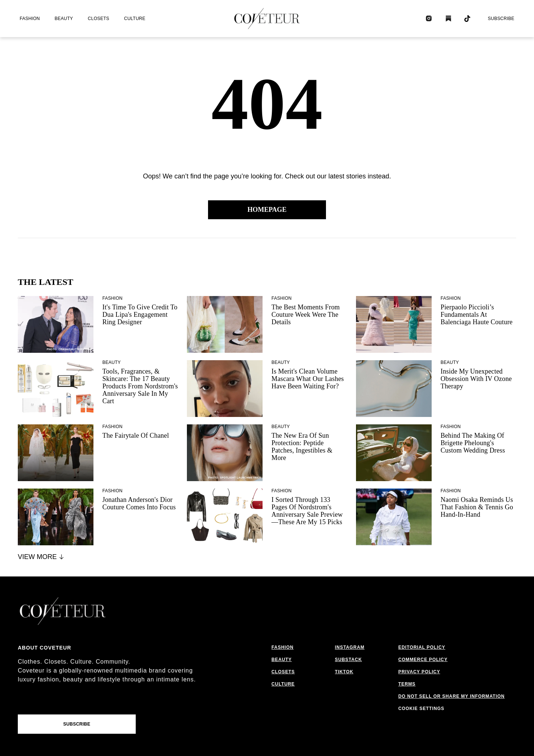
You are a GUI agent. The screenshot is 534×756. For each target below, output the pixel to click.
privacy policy (419, 672)
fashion (30, 19)
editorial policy (422, 647)
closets (99, 19)
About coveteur (44, 648)
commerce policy (423, 660)
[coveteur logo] (267, 19)
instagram (350, 647)
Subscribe (501, 19)
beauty (64, 19)
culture (135, 19)
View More (41, 557)
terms (407, 684)
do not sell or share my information (451, 696)
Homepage (267, 210)
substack (348, 660)
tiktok (344, 672)
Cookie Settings (421, 709)
